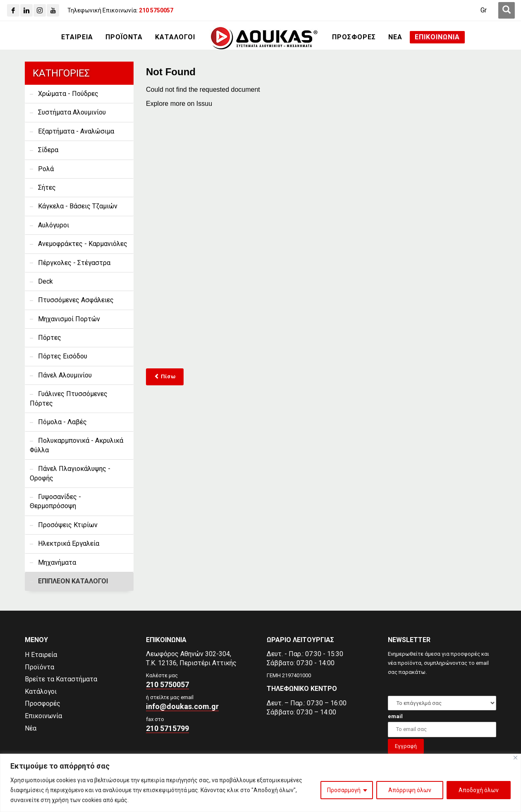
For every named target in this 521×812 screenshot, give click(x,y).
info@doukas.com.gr (182, 706)
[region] (260, 783)
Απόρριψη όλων (410, 790)
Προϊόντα (39, 667)
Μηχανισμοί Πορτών (69, 319)
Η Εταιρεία (41, 655)
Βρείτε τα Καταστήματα (61, 679)
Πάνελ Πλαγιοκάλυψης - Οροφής (70, 473)
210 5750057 (167, 684)
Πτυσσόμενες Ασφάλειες (76, 300)
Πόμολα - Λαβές (62, 422)
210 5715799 (167, 728)
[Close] (515, 758)
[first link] (507, 10)
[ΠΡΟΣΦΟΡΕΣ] (354, 37)
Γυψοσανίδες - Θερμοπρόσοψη (55, 501)
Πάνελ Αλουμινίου (65, 375)
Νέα (31, 728)
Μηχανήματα (57, 562)
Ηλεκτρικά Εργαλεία (69, 543)
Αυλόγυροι (54, 225)
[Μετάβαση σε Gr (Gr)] (484, 10)
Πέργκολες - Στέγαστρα (74, 263)
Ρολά (46, 169)
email (395, 716)
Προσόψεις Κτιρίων (68, 525)
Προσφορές (43, 703)
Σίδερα (48, 150)
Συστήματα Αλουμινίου (72, 112)
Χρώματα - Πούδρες (68, 94)
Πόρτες (50, 338)
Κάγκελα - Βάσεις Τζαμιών (78, 206)
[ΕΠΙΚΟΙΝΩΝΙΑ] (437, 37)
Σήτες (47, 187)
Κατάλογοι (41, 691)
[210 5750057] (156, 10)
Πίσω (165, 376)
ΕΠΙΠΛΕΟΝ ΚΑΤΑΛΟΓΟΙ (73, 581)
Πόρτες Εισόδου (63, 356)
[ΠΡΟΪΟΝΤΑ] (124, 37)
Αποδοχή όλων (479, 790)
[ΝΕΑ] (395, 37)
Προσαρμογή (344, 790)
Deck (45, 281)
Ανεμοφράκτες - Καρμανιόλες (83, 244)
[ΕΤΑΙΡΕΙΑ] (77, 37)
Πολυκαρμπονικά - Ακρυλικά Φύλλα (76, 445)
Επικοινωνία (43, 716)
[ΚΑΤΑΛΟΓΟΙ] (175, 37)
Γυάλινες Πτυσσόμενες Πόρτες (69, 398)
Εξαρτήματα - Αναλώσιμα (76, 131)
